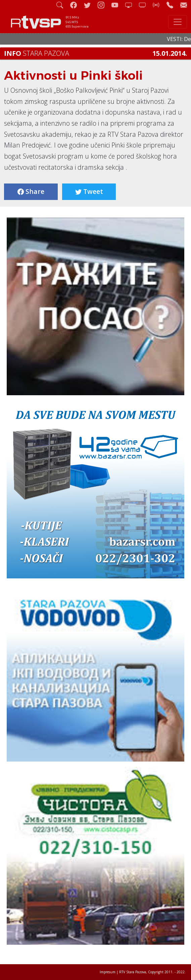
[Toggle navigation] (178, 22)
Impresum (108, 972)
